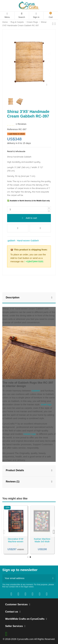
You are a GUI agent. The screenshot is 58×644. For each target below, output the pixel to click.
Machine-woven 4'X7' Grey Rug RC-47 (16, 540)
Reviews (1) (29, 482)
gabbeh (11, 241)
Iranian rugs (30, 434)
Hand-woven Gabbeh (28, 241)
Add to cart (29, 218)
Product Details (29, 470)
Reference (12, 129)
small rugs (46, 404)
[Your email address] (26, 578)
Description (29, 298)
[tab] (29, 298)
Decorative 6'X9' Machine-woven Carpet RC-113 (42, 542)
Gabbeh (36, 391)
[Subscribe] (53, 578)
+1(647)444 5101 (34, 261)
